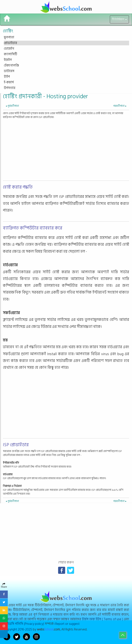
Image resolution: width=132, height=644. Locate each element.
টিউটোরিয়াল (119, 19)
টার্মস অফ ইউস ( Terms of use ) (102, 619)
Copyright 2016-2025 (18, 629)
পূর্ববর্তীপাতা (12, 106)
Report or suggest (67, 624)
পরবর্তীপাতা (120, 106)
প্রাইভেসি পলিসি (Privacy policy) (24, 624)
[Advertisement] (66, 148)
